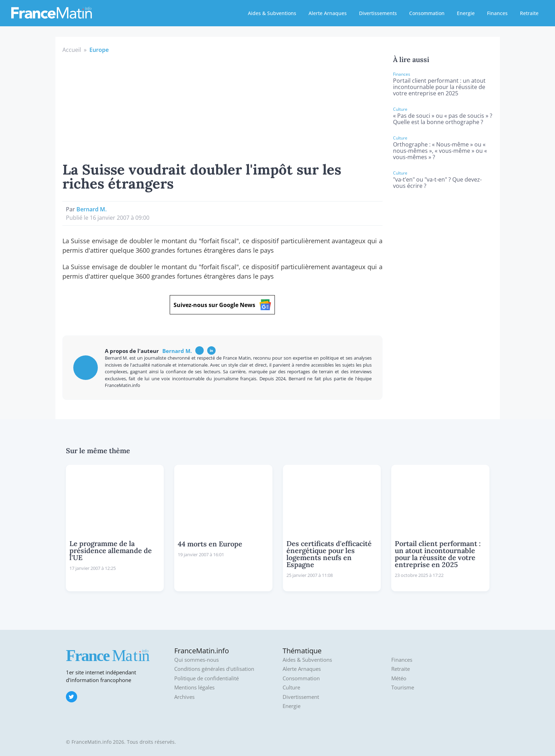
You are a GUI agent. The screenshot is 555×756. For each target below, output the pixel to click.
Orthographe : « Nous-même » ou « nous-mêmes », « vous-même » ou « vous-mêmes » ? (440, 151)
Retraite (529, 13)
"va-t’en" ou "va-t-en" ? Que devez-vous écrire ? (437, 183)
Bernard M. (92, 209)
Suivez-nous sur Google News (222, 305)
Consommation (427, 13)
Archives (184, 697)
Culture (291, 687)
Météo (399, 678)
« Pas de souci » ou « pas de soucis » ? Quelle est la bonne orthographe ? (443, 119)
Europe (99, 50)
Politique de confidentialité (207, 678)
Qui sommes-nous (197, 660)
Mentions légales (194, 687)
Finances (497, 13)
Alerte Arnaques (328, 13)
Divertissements (378, 13)
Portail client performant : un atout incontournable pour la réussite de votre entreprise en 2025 (439, 87)
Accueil (72, 50)
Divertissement (301, 697)
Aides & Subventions (272, 13)
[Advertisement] (223, 107)
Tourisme (403, 687)
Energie (466, 13)
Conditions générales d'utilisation (214, 669)
